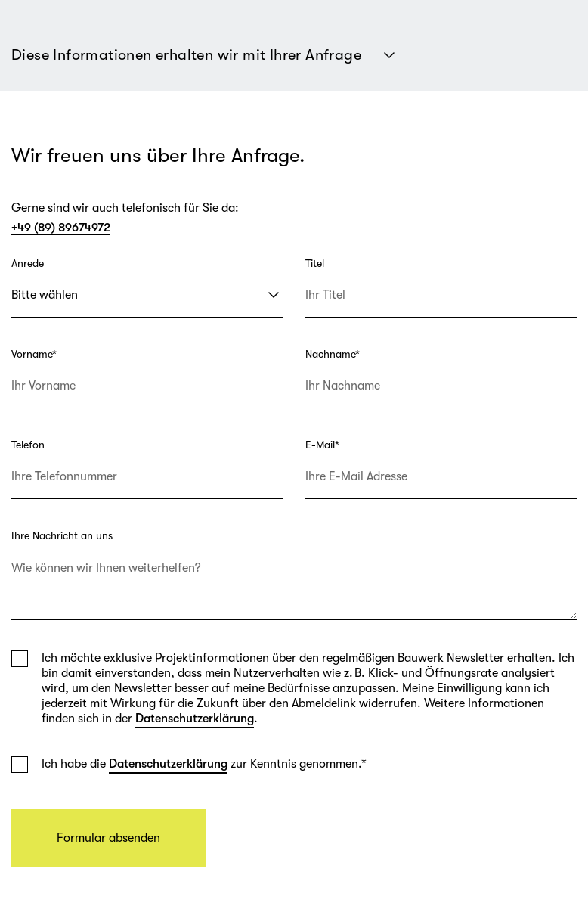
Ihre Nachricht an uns (62, 535)
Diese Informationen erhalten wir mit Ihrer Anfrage (205, 55)
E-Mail (322, 445)
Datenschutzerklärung (195, 719)
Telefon (28, 445)
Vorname (34, 354)
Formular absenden (108, 838)
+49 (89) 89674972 (61, 228)
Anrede (28, 263)
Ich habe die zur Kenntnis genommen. (204, 764)
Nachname (333, 354)
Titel (315, 263)
